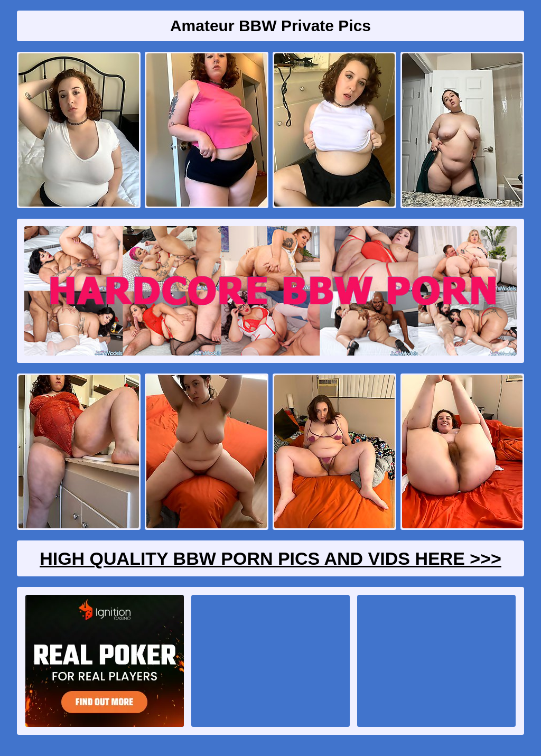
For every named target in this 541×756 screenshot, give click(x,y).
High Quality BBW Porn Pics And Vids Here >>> (270, 558)
